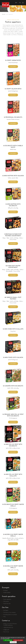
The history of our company (9, 613)
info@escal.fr (6, 630)
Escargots (6, 591)
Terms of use (6, 632)
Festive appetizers (7, 599)
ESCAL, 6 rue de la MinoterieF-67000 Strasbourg (10, 625)
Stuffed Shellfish (7, 593)
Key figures (6, 610)
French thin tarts (7, 604)
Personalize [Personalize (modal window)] (13, 642)
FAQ (4, 617)
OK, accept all (8, 640)
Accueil (3, 14)
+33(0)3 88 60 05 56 (8, 628)
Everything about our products (10, 615)
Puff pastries (6, 602)
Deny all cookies (18, 640)
